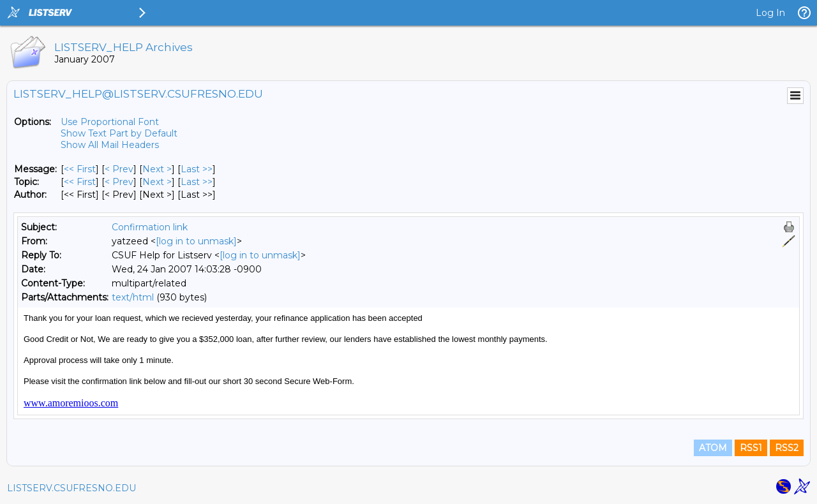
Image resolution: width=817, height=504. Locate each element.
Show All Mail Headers (110, 145)
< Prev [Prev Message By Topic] (119, 182)
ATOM (713, 448)
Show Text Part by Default (119, 133)
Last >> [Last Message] (197, 169)
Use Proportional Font (110, 122)
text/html (133, 297)
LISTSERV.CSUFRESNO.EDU (71, 488)
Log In (770, 13)
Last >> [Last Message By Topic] (197, 182)
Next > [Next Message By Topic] (157, 182)
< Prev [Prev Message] (119, 169)
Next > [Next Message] (157, 169)
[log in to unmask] (196, 241)
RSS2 (787, 448)
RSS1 (751, 448)
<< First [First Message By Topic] (80, 182)
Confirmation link (150, 227)
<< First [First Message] (80, 169)
